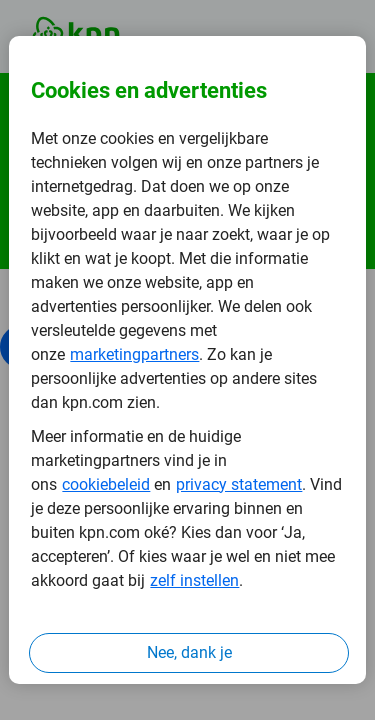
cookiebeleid (106, 484)
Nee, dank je (189, 652)
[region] (187, 360)
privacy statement (239, 484)
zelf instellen (194, 580)
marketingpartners (134, 354)
